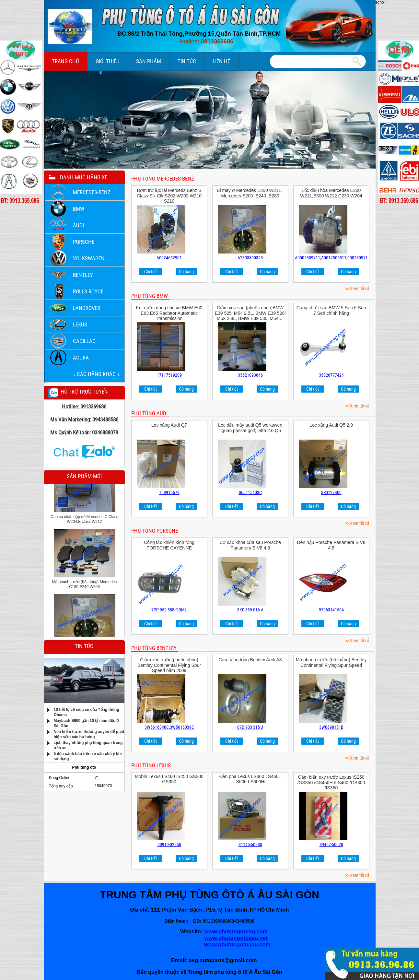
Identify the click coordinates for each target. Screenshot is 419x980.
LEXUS (80, 325)
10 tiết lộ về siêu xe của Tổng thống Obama (87, 712)
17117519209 (169, 375)
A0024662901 (169, 258)
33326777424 (331, 375)
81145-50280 (250, 844)
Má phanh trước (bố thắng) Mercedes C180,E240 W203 (85, 587)
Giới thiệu (108, 61)
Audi (78, 225)
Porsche (84, 242)
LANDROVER (87, 308)
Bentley (83, 275)
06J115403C (250, 492)
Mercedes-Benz (92, 192)
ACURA (81, 358)
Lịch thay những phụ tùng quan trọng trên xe (88, 745)
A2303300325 (250, 258)
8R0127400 (331, 492)
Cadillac (84, 341)
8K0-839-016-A (250, 610)
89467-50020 (331, 844)
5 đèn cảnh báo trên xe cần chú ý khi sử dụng (88, 756)
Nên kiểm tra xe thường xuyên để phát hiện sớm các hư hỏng (89, 734)
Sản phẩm (149, 61)
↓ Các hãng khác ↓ (96, 374)
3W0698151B (331, 727)
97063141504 (331, 610)
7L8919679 (169, 492)
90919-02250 (169, 844)
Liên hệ (221, 61)
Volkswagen (89, 258)
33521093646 (250, 375)
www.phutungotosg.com (236, 932)
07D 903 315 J (250, 727)
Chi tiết (151, 272)
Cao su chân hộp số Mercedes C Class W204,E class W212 (84, 521)
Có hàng (186, 272)
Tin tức (187, 61)
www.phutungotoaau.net (236, 938)
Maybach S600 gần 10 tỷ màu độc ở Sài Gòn (86, 723)
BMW (79, 209)
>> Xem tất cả (357, 289)
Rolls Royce (88, 291)
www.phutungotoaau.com (237, 945)
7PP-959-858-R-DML (169, 610)
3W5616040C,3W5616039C (169, 727)
